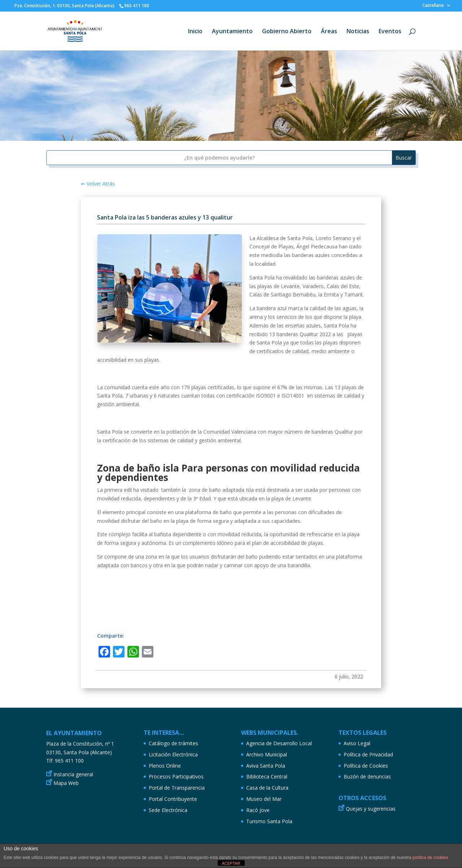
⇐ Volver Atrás (98, 184)
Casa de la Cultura (267, 788)
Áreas (329, 32)
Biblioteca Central (267, 776)
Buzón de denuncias (367, 776)
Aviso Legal (357, 743)
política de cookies (430, 858)
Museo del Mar (264, 799)
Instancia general (73, 774)
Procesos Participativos (176, 776)
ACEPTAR (231, 863)
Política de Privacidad (368, 754)
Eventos (390, 32)
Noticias (358, 32)
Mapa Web (66, 783)
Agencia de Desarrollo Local (279, 743)
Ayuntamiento (232, 32)
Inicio (195, 32)
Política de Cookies (366, 766)
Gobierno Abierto (287, 32)
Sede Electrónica (168, 810)
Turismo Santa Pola (269, 821)
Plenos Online (165, 766)
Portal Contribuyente (173, 799)
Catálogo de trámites (173, 743)
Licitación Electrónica (173, 754)
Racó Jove (258, 810)
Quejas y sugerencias (371, 809)
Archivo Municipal (267, 754)
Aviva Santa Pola (266, 766)
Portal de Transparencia (177, 788)
